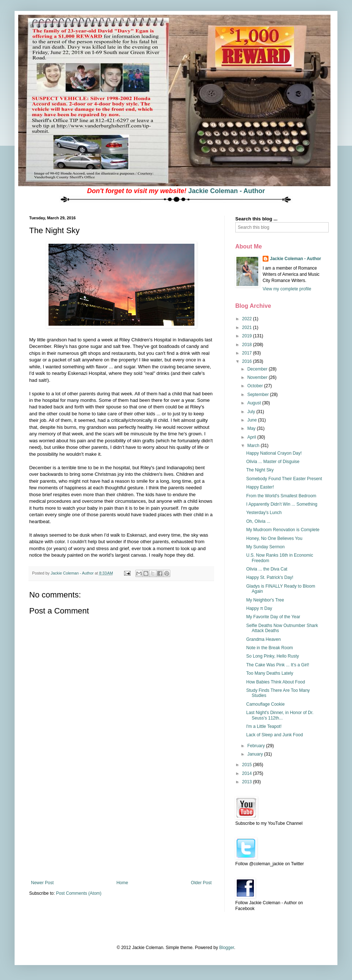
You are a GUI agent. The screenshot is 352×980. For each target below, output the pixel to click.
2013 (248, 782)
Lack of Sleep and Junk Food (274, 735)
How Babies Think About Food (276, 682)
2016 (248, 361)
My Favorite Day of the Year (273, 617)
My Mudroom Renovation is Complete (283, 530)
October (256, 386)
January (256, 754)
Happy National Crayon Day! (274, 453)
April (252, 437)
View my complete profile (287, 289)
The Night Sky (260, 470)
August (255, 403)
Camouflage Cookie (265, 704)
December (258, 369)
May (252, 428)
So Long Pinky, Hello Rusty (273, 656)
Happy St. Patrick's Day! (270, 577)
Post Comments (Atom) (79, 893)
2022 (248, 319)
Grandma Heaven (264, 639)
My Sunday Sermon (265, 547)
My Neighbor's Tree (265, 600)
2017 (248, 353)
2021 (248, 328)
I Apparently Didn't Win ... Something (282, 504)
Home (122, 883)
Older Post (201, 883)
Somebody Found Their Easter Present (284, 479)
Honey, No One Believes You (274, 538)
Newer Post (42, 883)
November (258, 377)
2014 (248, 773)
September (259, 395)
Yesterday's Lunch (264, 513)
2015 (248, 765)
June (253, 420)
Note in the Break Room (270, 648)
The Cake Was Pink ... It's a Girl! (278, 665)
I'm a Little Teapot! (264, 726)
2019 (248, 336)
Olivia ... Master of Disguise (273, 462)
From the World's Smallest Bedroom (281, 496)
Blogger (227, 948)
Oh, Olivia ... (258, 521)
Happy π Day (259, 608)
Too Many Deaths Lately (270, 673)
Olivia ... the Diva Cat (267, 569)
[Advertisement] (121, 826)
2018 (248, 345)
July (252, 412)
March (254, 446)
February (257, 746)
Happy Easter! (260, 487)
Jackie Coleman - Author (227, 191)
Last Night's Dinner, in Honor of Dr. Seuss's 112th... (280, 715)
